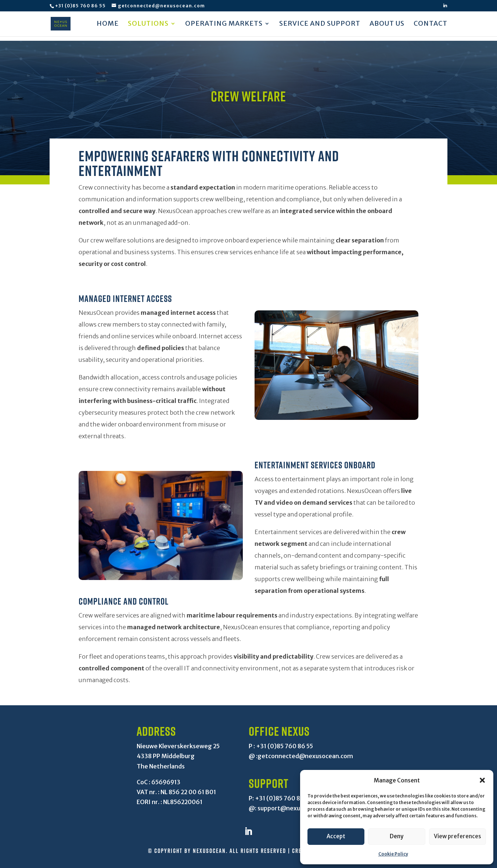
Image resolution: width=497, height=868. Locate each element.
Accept (336, 836)
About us (387, 25)
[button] (482, 780)
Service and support (320, 25)
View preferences (458, 836)
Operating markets (224, 25)
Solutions (148, 25)
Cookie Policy (393, 854)
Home (108, 25)
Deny (397, 836)
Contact (431, 25)
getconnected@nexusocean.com (305, 756)
